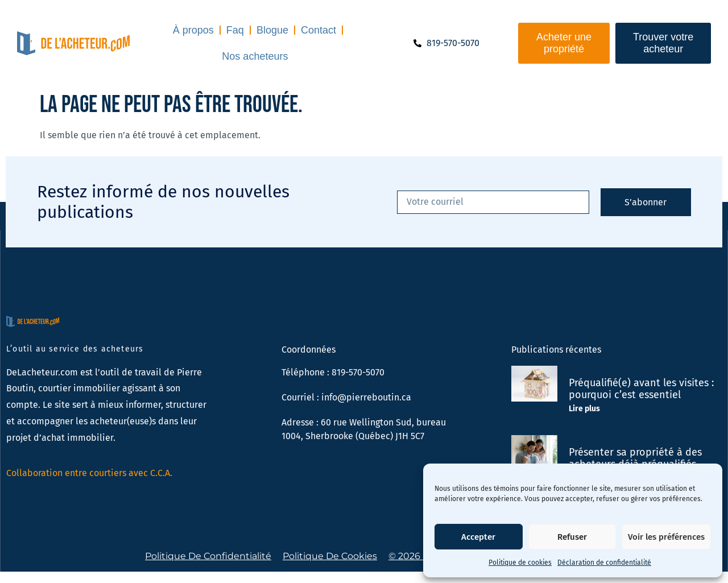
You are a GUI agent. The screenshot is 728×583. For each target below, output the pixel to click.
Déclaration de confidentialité (604, 563)
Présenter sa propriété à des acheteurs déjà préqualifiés (635, 458)
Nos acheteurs (255, 56)
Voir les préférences (666, 537)
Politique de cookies (520, 563)
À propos (193, 30)
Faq (235, 30)
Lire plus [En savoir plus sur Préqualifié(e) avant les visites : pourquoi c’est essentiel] (584, 409)
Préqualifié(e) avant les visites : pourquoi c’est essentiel (641, 389)
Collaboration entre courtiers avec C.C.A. (89, 473)
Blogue (272, 30)
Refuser (572, 537)
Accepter (478, 537)
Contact (318, 30)
